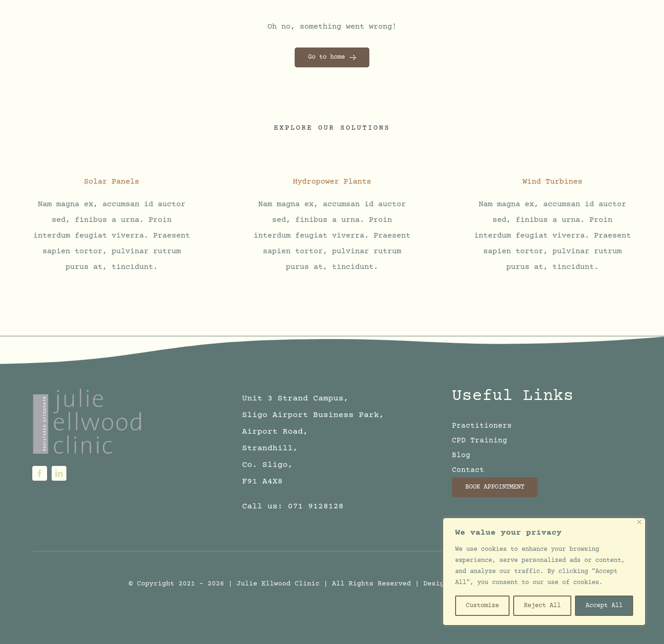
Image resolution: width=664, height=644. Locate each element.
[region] (544, 572)
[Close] (639, 522)
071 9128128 (316, 507)
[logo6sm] (88, 391)
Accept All (604, 606)
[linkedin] (59, 473)
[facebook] (40, 473)
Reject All (542, 606)
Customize (482, 606)
